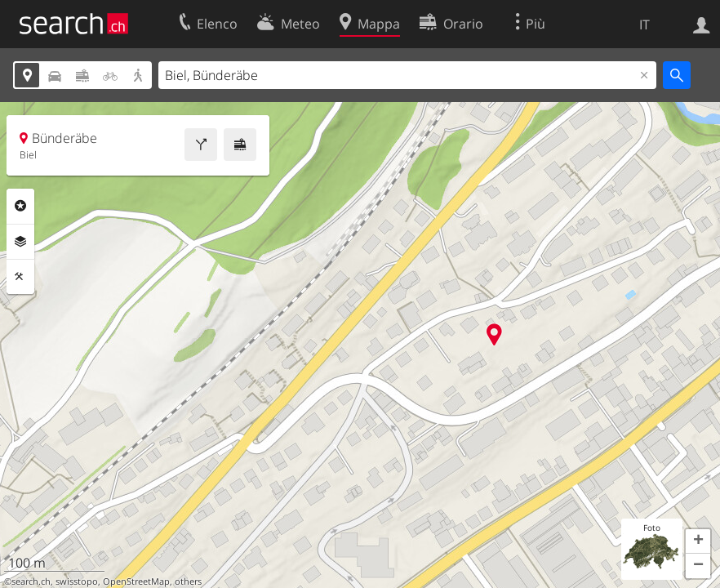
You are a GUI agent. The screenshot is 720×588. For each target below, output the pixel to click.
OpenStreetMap (136, 581)
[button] (698, 541)
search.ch (31, 581)
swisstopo (77, 581)
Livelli (20, 242)
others (188, 581)
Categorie (20, 206)
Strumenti (20, 277)
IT (644, 24)
